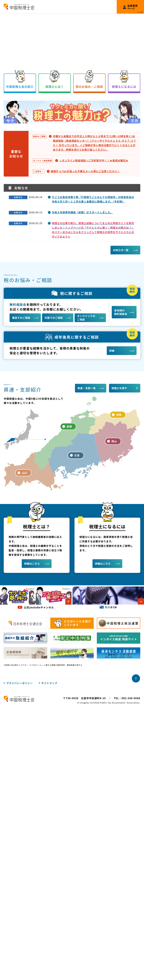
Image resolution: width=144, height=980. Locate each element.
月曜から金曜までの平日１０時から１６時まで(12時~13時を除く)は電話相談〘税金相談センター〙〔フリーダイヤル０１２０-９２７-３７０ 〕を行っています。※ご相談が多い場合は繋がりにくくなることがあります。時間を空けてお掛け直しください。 (94, 143)
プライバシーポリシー (20, 683)
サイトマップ (49, 683)
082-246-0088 (131, 698)
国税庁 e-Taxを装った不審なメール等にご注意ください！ (85, 171)
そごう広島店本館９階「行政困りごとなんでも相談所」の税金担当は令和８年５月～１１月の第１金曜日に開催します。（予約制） (93, 199)
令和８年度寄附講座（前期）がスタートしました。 (82, 212)
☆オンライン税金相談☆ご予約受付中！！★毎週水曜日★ (94, 160)
